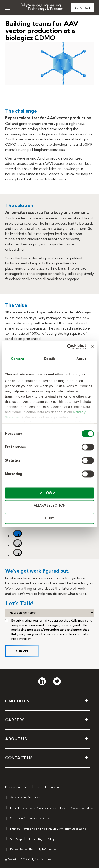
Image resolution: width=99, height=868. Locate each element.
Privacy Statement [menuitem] (17, 787)
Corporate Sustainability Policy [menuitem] (30, 818)
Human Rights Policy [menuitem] (41, 839)
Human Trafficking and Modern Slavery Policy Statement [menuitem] (48, 829)
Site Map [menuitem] (16, 839)
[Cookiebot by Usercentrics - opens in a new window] (67, 347)
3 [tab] (19, 554)
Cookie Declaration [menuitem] (48, 787)
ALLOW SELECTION (50, 506)
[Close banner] (92, 347)
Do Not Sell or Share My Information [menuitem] (34, 849)
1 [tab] (18, 535)
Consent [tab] (18, 359)
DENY (49, 518)
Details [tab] (49, 359)
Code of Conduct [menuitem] (82, 808)
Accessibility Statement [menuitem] (26, 797)
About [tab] (81, 359)
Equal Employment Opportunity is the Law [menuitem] (38, 808)
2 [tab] (19, 545)
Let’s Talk (82, 8)
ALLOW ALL (50, 493)
